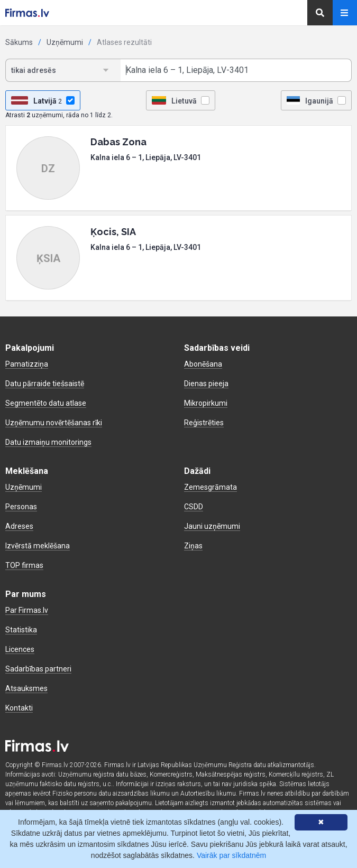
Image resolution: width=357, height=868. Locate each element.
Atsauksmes (26, 688)
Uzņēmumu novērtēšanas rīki (54, 423)
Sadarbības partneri (38, 669)
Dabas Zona (118, 142)
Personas (21, 507)
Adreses (19, 526)
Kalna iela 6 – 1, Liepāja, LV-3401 (146, 157)
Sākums (19, 42)
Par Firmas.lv (27, 610)
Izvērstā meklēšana (38, 546)
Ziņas (193, 546)
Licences (20, 649)
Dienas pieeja (206, 384)
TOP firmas (24, 565)
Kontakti (19, 708)
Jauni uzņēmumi (212, 526)
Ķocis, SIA (113, 232)
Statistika (21, 630)
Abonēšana (203, 364)
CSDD (194, 507)
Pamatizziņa (27, 364)
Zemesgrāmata (210, 487)
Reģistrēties (204, 423)
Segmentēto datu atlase (46, 403)
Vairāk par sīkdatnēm (231, 855)
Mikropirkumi (206, 403)
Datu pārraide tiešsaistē (45, 384)
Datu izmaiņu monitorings (48, 442)
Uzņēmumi (65, 42)
